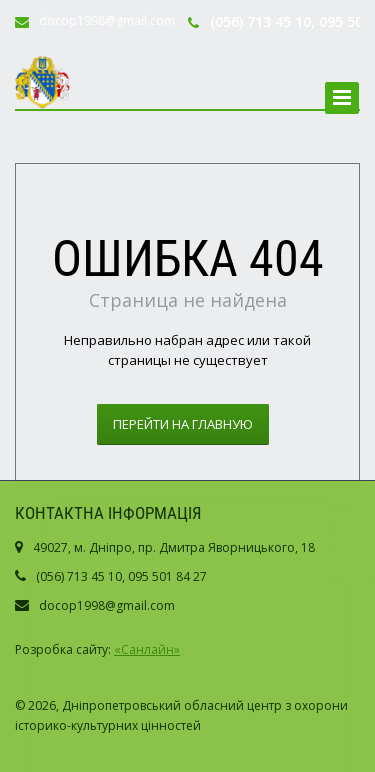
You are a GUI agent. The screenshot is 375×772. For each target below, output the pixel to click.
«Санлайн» (147, 649)
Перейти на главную (183, 424)
